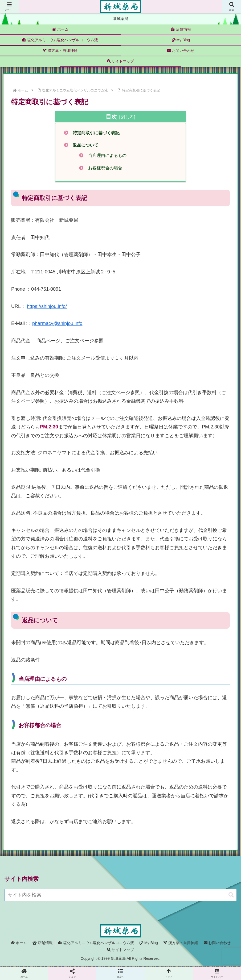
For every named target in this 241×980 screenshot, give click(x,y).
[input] (120, 896)
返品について (86, 145)
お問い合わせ (217, 943)
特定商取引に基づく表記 (96, 133)
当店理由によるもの (108, 156)
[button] (231, 896)
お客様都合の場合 (105, 168)
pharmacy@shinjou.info (57, 324)
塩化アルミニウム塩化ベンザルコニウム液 (96, 943)
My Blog (149, 943)
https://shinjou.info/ (47, 307)
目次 (111, 117)
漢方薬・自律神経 (181, 943)
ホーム (19, 943)
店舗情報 (43, 943)
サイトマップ (121, 950)
